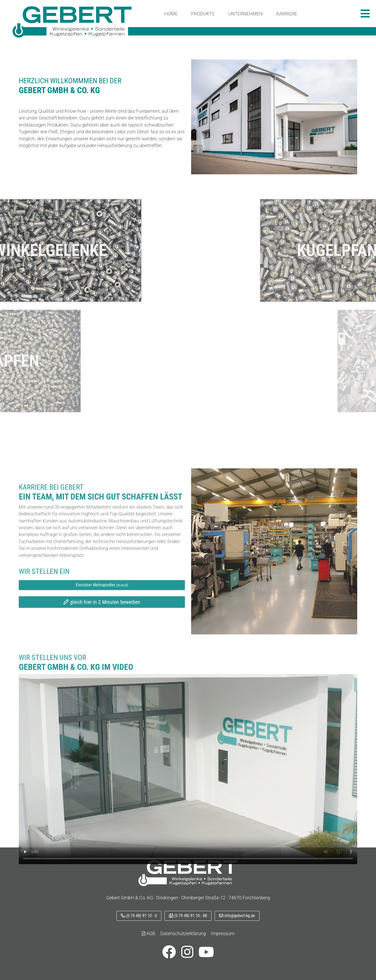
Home (171, 14)
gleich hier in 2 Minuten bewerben (102, 708)
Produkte (203, 14)
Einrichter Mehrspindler (102, 691)
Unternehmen (245, 14)
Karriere (287, 14)
